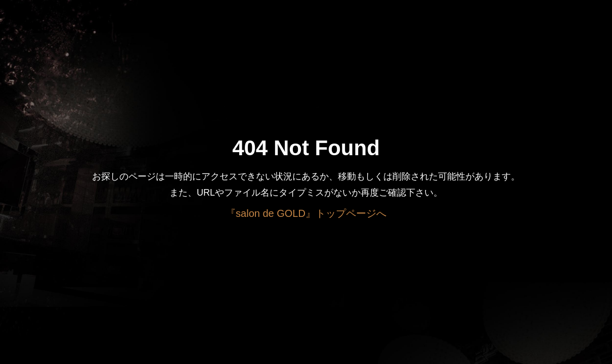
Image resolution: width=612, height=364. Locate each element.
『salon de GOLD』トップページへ (306, 213)
